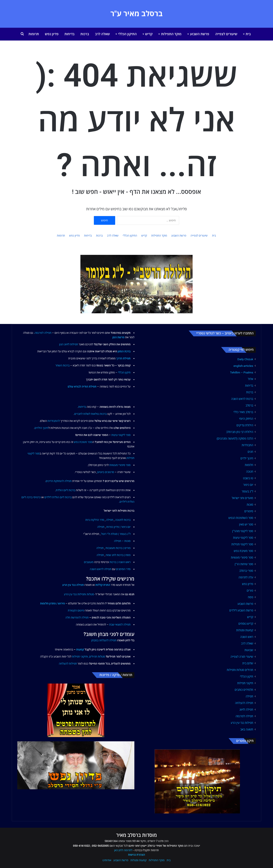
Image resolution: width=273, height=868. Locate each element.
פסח (250, 597)
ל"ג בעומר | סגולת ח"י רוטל (116, 534)
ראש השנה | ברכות (120, 562)
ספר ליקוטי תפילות (242, 544)
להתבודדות (54, 421)
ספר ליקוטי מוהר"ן (243, 531)
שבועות (249, 650)
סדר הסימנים (123, 569)
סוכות (250, 505)
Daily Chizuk (245, 359)
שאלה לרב (102, 34)
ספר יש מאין (246, 524)
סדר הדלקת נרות (95, 520)
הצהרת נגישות (136, 855)
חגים (250, 452)
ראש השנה (247, 637)
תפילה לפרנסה (244, 716)
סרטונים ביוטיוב (105, 472)
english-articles (243, 366)
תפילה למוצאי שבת (120, 625)
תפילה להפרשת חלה (77, 618)
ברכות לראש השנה (242, 399)
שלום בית (248, 663)
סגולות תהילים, (97, 657)
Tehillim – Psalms (242, 372)
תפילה (249, 696)
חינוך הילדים (41, 428)
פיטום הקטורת (76, 610)
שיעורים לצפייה (226, 34)
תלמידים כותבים (244, 690)
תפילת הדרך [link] (123, 358)
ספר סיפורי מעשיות (242, 557)
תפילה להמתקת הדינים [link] (59, 481)
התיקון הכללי (127, 34)
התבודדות (247, 445)
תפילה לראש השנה (101, 569)
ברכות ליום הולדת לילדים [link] (58, 497)
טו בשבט (248, 478)
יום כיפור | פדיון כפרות (118, 527)
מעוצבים (89, 562)
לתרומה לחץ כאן (123, 850)
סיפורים (249, 511)
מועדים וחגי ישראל (242, 498)
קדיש (149, 34)
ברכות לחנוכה (123, 520)
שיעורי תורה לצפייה (242, 657)
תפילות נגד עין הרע (242, 723)
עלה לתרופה (246, 577)
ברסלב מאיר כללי (243, 412)
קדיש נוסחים (246, 624)
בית (248, 34)
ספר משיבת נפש (243, 551)
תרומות (34, 34)
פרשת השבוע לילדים (241, 610)
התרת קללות (103, 585)
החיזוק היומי (246, 419)
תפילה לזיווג (246, 710)
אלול (250, 379)
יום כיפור (248, 485)
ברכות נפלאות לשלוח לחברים (90, 414)
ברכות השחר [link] (62, 365)
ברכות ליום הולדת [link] (66, 490)
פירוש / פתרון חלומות (52, 603)
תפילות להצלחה (68, 664)
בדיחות (69, 34)
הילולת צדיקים (245, 425)
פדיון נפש (52, 34)
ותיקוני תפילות (80, 657)
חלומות (249, 465)
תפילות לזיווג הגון (69, 344)
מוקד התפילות (171, 34)
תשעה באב (247, 729)
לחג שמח (111, 555)
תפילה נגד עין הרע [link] (73, 585)
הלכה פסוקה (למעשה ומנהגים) (235, 438)
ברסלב (249, 405)
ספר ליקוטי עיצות (243, 538)
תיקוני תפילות (245, 683)
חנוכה (250, 472)
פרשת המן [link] (118, 337)
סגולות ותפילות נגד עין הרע (79, 594)
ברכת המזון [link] (124, 351)
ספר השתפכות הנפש (241, 518)
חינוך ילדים (247, 458)
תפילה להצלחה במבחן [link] (104, 640)
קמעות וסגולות (245, 630)
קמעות (80, 650)
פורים (250, 591)
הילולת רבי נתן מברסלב (240, 432)
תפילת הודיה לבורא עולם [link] (82, 387)
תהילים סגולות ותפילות (240, 670)
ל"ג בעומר (247, 491)
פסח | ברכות (124, 555)
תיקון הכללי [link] (124, 372)
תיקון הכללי (247, 676)
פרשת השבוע (200, 34)
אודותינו (107, 860)
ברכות (85, 34)
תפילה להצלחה (244, 703)
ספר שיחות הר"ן (244, 564)
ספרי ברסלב (246, 571)
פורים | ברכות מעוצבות (118, 548)
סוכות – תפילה (122, 541)
